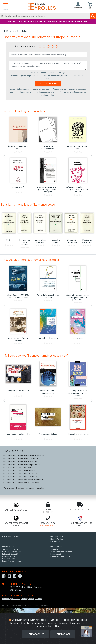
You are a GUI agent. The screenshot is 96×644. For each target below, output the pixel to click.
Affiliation (54, 549)
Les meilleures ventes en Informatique (21, 458)
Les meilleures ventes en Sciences (19, 468)
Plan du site (44, 605)
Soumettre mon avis (48, 84)
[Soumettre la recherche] (93, 16)
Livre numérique (9, 556)
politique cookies (79, 620)
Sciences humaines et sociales (30, 488)
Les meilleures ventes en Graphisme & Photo (24, 455)
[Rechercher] (45, 16)
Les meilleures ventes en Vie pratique (20, 477)
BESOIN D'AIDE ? (9, 547)
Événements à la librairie (60, 556)
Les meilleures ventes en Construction (21, 461)
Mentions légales (9, 605)
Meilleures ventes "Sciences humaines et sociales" (36, 356)
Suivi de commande (10, 549)
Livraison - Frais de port (11, 552)
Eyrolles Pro (55, 541)
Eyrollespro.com (27, 599)
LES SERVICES (56, 547)
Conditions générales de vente (27, 605)
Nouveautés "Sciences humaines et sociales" (32, 260)
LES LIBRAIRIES (57, 536)
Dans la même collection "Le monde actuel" (29, 205)
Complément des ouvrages (61, 552)
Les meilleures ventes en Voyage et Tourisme (24, 480)
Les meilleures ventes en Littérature (20, 471)
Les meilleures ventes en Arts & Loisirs (21, 474)
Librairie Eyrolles (57, 539)
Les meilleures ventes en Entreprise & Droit (23, 464)
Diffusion (39, 599)
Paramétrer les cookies (12, 561)
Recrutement (56, 554)
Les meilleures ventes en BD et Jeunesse (22, 483)
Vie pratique (9, 488)
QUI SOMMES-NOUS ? (11, 536)
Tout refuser (63, 634)
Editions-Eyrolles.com (11, 599)
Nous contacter (8, 559)
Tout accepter (35, 634)
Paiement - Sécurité (10, 554)
